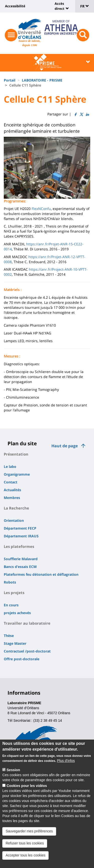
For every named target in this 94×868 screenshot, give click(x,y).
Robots (10, 582)
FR (85, 6)
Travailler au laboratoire (27, 623)
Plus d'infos (66, 767)
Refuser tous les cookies (25, 849)
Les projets (14, 593)
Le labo (10, 466)
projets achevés (17, 613)
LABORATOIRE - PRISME (42, 80)
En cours (11, 605)
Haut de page (65, 446)
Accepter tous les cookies (25, 861)
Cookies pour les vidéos (27, 792)
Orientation (14, 520)
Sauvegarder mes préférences (29, 837)
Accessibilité (15, 6)
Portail (10, 80)
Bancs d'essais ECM (20, 567)
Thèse (9, 636)
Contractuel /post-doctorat (27, 651)
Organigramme (17, 474)
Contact (11, 482)
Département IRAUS (21, 536)
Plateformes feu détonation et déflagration (41, 574)
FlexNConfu (41, 209)
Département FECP (20, 528)
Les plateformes (19, 546)
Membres (12, 498)
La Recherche (16, 508)
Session (13, 776)
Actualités (12, 490)
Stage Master (15, 643)
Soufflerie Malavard (21, 559)
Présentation (16, 454)
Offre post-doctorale (22, 659)
